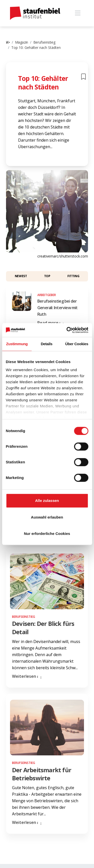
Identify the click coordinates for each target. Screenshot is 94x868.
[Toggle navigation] (78, 13)
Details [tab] (47, 344)
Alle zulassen (47, 501)
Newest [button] (21, 276)
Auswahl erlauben (47, 517)
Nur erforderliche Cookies (47, 534)
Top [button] (47, 276)
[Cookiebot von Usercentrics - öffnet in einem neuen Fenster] (67, 330)
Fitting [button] (73, 276)
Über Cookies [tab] (77, 344)
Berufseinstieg (44, 42)
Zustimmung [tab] (17, 344)
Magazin (22, 42)
